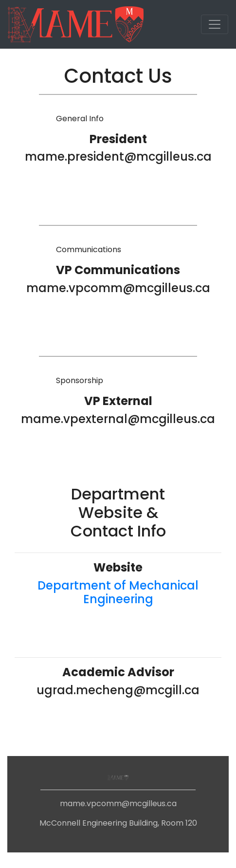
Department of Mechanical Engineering (118, 592)
